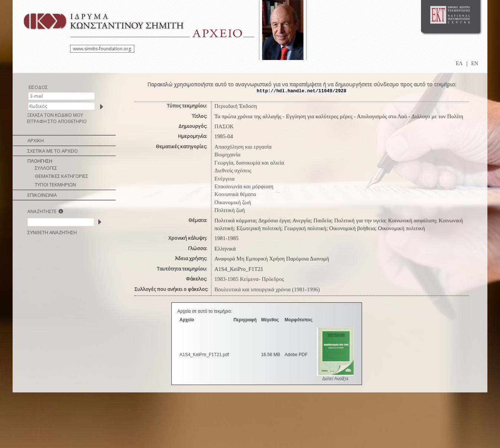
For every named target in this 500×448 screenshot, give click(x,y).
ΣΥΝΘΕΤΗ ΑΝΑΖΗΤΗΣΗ (52, 232)
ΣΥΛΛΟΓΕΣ (46, 168)
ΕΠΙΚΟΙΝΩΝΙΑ (42, 195)
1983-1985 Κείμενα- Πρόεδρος (249, 279)
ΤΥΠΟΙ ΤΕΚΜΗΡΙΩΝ (55, 185)
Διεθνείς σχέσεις (233, 170)
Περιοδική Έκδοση (236, 106)
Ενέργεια (224, 179)
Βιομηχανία (227, 155)
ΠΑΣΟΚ (224, 126)
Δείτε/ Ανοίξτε (335, 379)
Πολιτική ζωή (230, 210)
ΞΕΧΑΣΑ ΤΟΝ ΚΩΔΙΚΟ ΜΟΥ (55, 115)
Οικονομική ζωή (233, 202)
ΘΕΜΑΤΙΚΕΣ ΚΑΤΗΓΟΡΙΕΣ (62, 176)
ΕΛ (459, 64)
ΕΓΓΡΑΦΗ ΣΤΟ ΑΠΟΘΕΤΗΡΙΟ (57, 121)
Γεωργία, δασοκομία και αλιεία (249, 163)
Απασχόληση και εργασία (243, 147)
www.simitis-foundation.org (102, 49)
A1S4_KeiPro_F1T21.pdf (204, 355)
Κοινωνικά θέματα (235, 194)
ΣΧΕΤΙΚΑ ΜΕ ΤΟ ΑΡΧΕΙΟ (53, 151)
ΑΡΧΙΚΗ (36, 140)
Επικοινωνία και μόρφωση (244, 186)
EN (475, 64)
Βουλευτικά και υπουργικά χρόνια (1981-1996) (267, 289)
